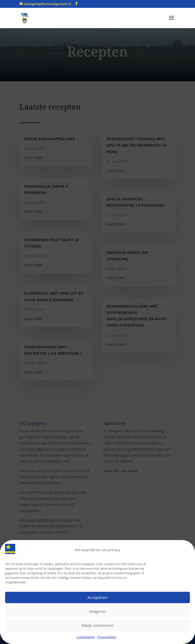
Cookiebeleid (86, 637)
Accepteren (98, 598)
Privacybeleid (107, 637)
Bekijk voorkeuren (97, 626)
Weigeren (97, 612)
